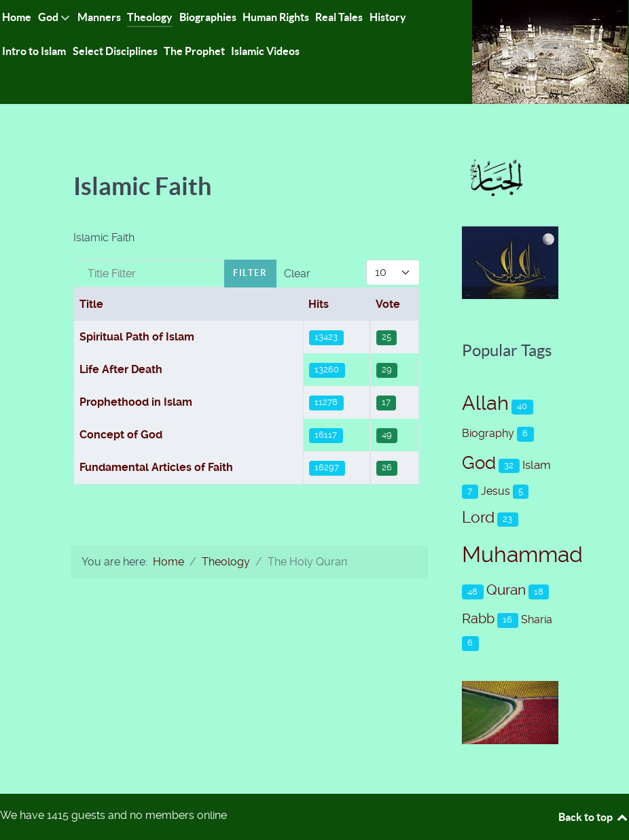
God (479, 463)
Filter (250, 273)
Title (91, 304)
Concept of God (121, 435)
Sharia (537, 619)
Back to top (594, 817)
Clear (297, 274)
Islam (537, 465)
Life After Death (121, 369)
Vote (388, 304)
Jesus (496, 491)
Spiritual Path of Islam (137, 337)
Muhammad (522, 555)
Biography (488, 433)
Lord (478, 518)
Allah (485, 403)
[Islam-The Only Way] (550, 51)
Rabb (478, 618)
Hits (319, 304)
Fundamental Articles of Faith (156, 467)
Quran (506, 590)
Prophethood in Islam (136, 402)
